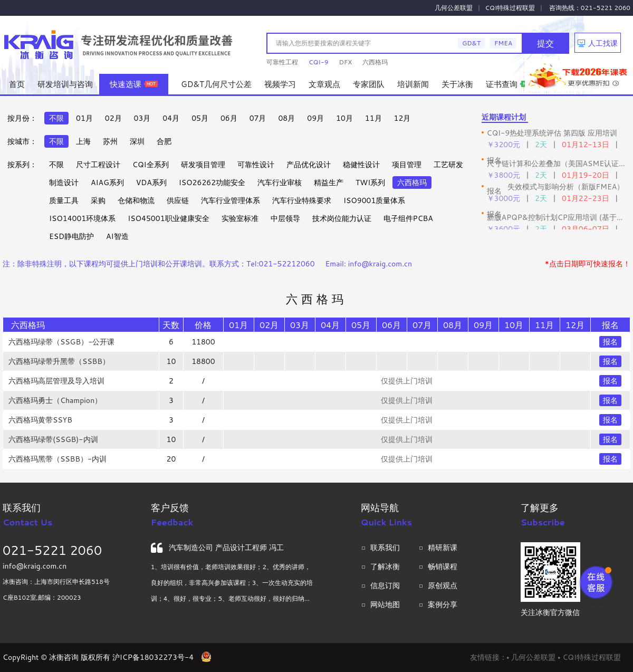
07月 (258, 118)
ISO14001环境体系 (82, 218)
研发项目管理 (203, 165)
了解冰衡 (385, 567)
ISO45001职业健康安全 (168, 218)
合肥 (164, 141)
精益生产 (329, 183)
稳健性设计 (361, 165)
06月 (229, 118)
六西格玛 (375, 62)
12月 (402, 118)
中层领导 (285, 218)
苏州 (110, 141)
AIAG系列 (107, 183)
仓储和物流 (136, 200)
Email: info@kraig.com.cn (369, 264)
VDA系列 (151, 183)
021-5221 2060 (52, 550)
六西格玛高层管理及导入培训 (56, 381)
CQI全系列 (151, 165)
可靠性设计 (256, 165)
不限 (56, 118)
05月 (200, 118)
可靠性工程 (282, 62)
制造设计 (64, 183)
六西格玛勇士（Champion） (55, 400)
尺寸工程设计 (98, 165)
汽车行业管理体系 (231, 200)
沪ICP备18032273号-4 (153, 657)
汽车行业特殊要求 (302, 200)
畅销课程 (443, 567)
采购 (98, 200)
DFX (345, 62)
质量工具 (64, 200)
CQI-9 (318, 62)
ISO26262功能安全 (212, 183)
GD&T (471, 43)
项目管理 (407, 165)
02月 (113, 118)
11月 (373, 118)
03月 (142, 118)
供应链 (178, 200)
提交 (545, 43)
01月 (84, 118)
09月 (315, 118)
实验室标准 (240, 218)
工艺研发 (448, 165)
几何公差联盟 (454, 8)
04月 (171, 118)
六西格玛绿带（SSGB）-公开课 (62, 342)
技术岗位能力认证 (342, 218)
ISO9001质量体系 (374, 200)
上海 (83, 141)
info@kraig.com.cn (35, 566)
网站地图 (385, 604)
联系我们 (385, 548)
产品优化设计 (309, 165)
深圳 (137, 141)
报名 (610, 342)
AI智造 (117, 236)
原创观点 (443, 585)
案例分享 (443, 604)
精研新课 (443, 548)
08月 (286, 118)
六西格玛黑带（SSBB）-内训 (57, 459)
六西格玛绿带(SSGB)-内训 (53, 439)
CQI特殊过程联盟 (510, 8)
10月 (344, 118)
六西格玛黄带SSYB (40, 420)
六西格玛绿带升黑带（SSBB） (59, 361)
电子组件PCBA (408, 218)
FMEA (503, 43)
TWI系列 (370, 183)
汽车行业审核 (280, 183)
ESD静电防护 (71, 236)
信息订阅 (385, 585)
